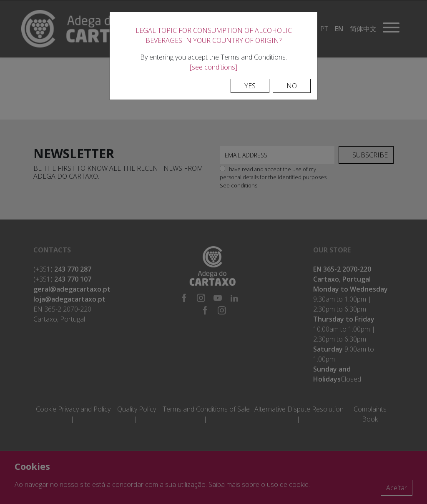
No (292, 86)
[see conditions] (213, 67)
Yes (250, 86)
